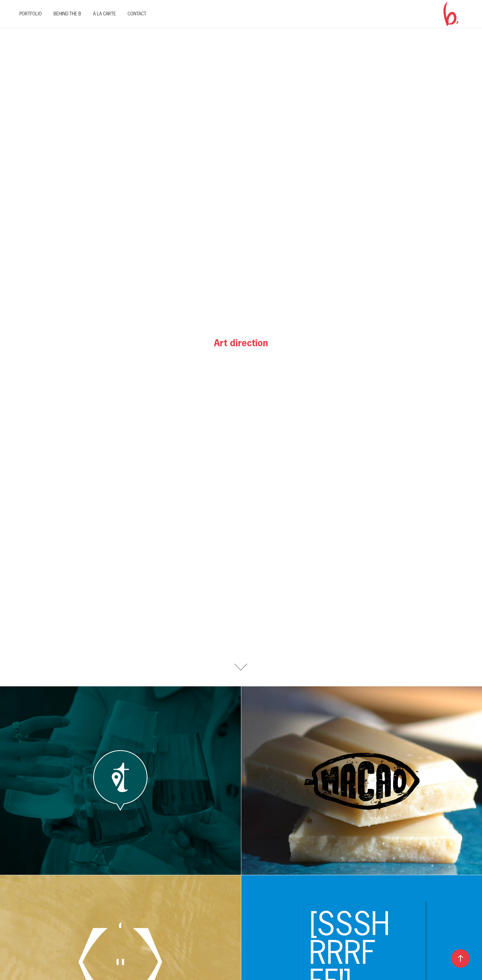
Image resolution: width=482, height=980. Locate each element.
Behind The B (67, 14)
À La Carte (105, 14)
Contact (137, 14)
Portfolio (31, 14)
